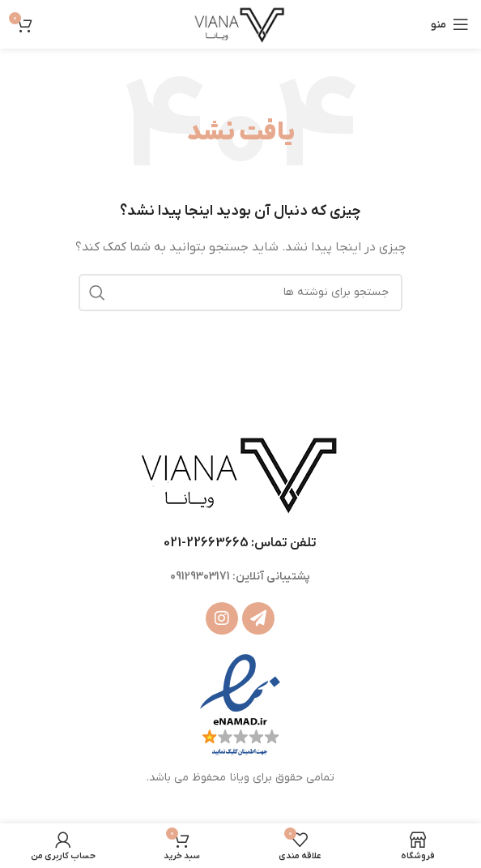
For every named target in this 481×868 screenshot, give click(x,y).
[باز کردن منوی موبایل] (450, 24)
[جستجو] (240, 293)
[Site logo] (240, 24)
